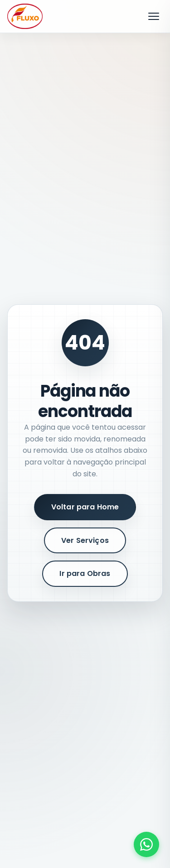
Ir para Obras (85, 573)
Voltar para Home (85, 507)
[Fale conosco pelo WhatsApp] (146, 844)
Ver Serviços (85, 540)
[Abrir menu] (154, 16)
